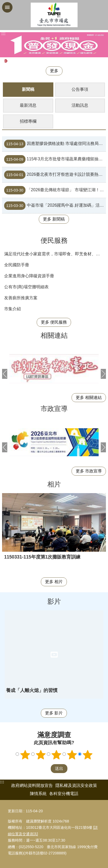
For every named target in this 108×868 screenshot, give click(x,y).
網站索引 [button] (7, 7)
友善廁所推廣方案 (21, 298)
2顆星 (41, 755)
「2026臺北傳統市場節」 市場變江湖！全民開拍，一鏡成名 (55, 190)
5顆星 (87, 755)
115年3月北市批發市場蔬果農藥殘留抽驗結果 (55, 159)
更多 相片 (54, 582)
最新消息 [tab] (28, 105)
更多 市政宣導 (89, 471)
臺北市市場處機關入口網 (54, 15)
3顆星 (56, 755)
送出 (46, 769)
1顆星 (25, 755)
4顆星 (72, 755)
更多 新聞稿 (54, 219)
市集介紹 (12, 309)
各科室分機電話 (64, 794)
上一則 (5, 374)
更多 (54, 71)
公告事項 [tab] (80, 89)
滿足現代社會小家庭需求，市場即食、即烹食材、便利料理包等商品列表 (55, 254)
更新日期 (15, 811)
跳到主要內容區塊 (3, 3)
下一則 (103, 374)
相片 (54, 484)
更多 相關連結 (89, 398)
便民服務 (54, 240)
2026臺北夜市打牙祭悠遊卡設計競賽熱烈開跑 (55, 175)
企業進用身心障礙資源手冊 (29, 276)
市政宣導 (54, 409)
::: (2, 782)
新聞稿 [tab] (28, 89)
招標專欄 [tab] (28, 121)
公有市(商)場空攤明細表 (26, 287)
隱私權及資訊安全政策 (76, 785)
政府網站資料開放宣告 (32, 785)
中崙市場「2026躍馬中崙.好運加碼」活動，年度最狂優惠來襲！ (55, 206)
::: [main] (3, 34)
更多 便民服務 (54, 322)
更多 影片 (54, 713)
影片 (54, 601)
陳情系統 (38, 794)
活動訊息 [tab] (80, 105)
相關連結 (54, 335)
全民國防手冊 (17, 265)
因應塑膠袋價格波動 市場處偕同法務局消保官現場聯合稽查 (55, 144)
